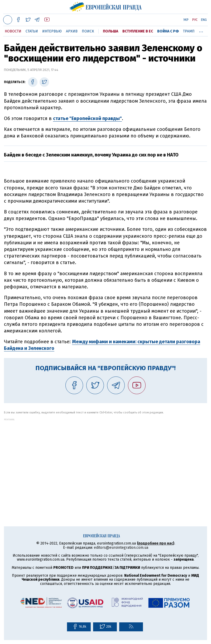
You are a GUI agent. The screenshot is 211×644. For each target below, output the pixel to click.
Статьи (32, 31)
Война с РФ (168, 31)
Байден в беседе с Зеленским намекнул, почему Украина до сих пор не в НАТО (91, 155)
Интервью (52, 31)
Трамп (189, 31)
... (201, 30)
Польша (111, 31)
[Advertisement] (105, 458)
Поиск (88, 31)
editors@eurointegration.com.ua (121, 548)
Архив (72, 31)
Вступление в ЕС (138, 31)
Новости (13, 31)
